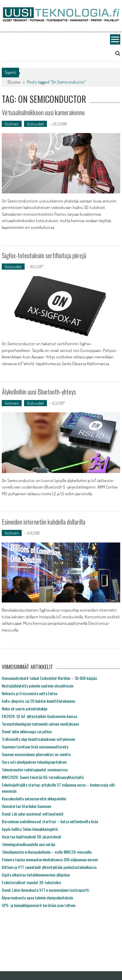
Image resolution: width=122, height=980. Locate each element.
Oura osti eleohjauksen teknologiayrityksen (34, 762)
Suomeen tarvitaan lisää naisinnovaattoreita (35, 747)
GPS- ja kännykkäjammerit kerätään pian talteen (39, 905)
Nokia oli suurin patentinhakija (24, 708)
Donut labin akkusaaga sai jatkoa (27, 731)
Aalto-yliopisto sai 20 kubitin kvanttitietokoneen (38, 701)
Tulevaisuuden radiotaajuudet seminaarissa (35, 769)
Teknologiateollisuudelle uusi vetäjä (28, 844)
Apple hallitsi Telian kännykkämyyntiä (30, 829)
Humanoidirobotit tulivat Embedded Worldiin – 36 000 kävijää (49, 678)
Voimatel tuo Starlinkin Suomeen (26, 806)
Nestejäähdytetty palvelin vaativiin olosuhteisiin (38, 686)
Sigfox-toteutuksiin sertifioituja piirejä (44, 255)
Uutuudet (35, 124)
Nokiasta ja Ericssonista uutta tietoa (29, 693)
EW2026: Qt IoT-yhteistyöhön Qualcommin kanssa (39, 716)
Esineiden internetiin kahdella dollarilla (44, 522)
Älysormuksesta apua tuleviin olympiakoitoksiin (37, 898)
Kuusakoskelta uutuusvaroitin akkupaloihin (34, 798)
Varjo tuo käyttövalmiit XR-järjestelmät (32, 837)
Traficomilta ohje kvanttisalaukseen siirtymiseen (38, 739)
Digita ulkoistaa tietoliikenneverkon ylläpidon (36, 875)
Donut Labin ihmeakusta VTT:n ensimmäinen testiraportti (45, 890)
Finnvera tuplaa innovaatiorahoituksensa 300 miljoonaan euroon (50, 859)
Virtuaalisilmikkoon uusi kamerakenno (43, 112)
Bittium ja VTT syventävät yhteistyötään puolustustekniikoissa (49, 867)
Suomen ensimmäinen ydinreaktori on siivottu (36, 754)
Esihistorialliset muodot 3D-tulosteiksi (31, 882)
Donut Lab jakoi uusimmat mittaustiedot (33, 814)
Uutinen (12, 124)
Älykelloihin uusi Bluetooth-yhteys (39, 392)
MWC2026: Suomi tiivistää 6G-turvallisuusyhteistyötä (43, 777)
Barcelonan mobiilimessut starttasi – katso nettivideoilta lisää (50, 821)
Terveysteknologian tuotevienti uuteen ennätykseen (40, 724)
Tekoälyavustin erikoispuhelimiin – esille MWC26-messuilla (47, 852)
